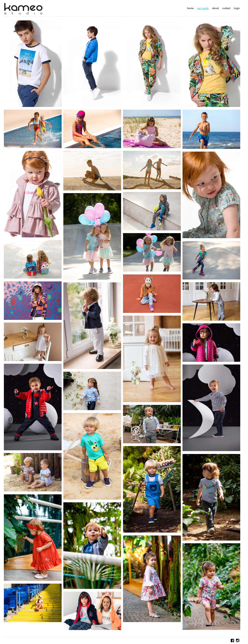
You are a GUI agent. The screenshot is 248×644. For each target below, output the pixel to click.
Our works (203, 8)
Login (237, 8)
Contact (226, 8)
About (215, 8)
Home (190, 8)
